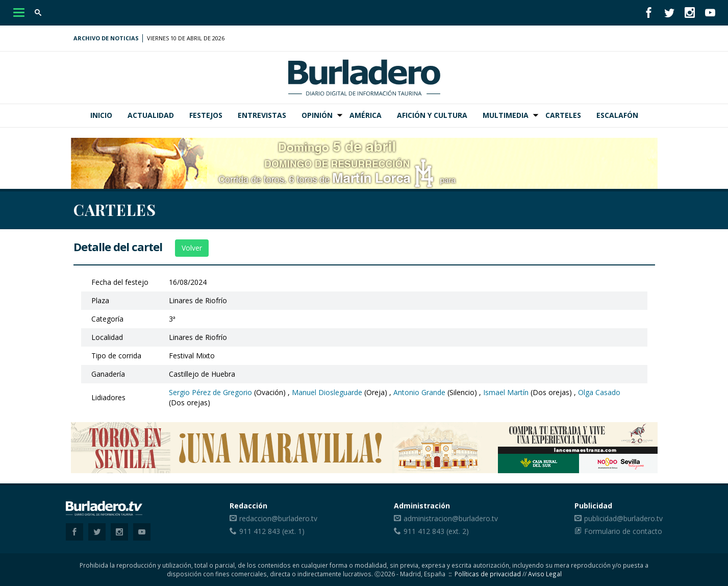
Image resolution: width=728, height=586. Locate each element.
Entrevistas (262, 115)
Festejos (206, 115)
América (366, 115)
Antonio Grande (419, 392)
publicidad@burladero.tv (623, 518)
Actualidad (151, 115)
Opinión (317, 115)
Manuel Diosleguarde (327, 392)
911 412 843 (260, 531)
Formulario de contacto (623, 531)
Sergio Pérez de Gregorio (210, 392)
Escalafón (617, 115)
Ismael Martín (506, 392)
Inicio (101, 115)
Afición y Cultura (432, 115)
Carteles (563, 115)
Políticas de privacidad (488, 574)
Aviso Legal (545, 574)
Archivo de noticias (106, 38)
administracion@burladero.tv (451, 518)
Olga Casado (599, 392)
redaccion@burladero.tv (278, 518)
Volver (192, 248)
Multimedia (506, 115)
